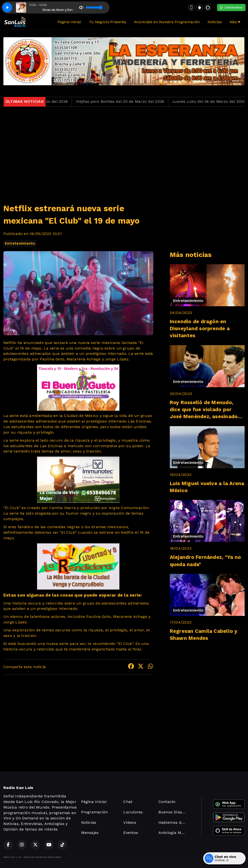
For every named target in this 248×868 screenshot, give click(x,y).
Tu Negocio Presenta (108, 22)
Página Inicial (69, 22)
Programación (95, 812)
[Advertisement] (124, 152)
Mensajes (90, 833)
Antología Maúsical (174, 833)
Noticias (215, 22)
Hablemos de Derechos (174, 822)
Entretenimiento (20, 243)
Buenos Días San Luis (174, 812)
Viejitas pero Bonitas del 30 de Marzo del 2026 (126, 101)
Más (235, 22)
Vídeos (130, 822)
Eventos (131, 833)
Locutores (133, 812)
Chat (128, 802)
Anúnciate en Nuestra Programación (167, 22)
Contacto (167, 802)
